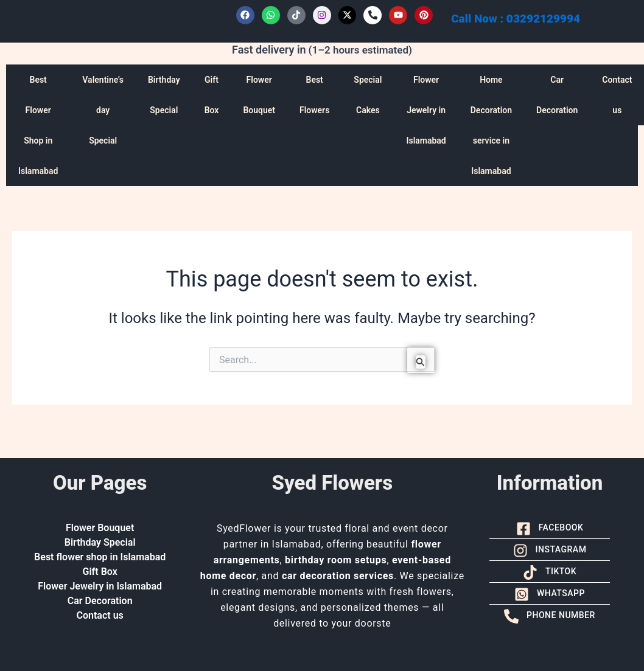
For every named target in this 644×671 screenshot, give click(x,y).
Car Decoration (557, 95)
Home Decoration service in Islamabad (491, 125)
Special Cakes (368, 95)
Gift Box (212, 95)
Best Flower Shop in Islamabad (38, 125)
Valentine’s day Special (103, 110)
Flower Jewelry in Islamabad (426, 110)
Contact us (100, 615)
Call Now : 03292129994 (516, 19)
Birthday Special (164, 95)
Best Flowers (314, 95)
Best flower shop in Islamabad (100, 557)
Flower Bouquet (259, 95)
